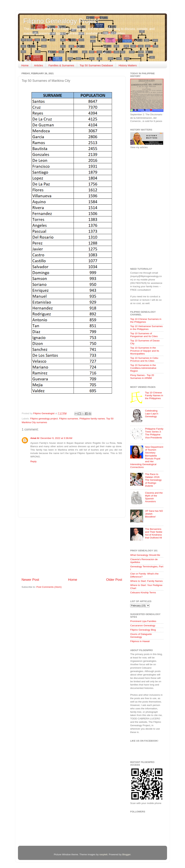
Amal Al (35, 438)
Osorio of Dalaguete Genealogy (141, 636)
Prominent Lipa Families (143, 621)
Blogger (126, 854)
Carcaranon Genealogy (143, 625)
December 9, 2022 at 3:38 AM (56, 438)
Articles (39, 65)
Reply (33, 461)
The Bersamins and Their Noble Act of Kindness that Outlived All (154, 533)
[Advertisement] (72, 547)
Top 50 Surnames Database (96, 65)
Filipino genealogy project (44, 419)
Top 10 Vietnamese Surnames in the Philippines (146, 328)
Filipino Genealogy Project (61, 21)
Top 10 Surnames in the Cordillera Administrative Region (143, 368)
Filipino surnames (69, 419)
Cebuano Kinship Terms (143, 593)
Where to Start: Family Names (146, 581)
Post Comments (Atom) (49, 587)
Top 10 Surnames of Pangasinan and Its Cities (144, 335)
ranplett (103, 854)
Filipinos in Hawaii (140, 641)
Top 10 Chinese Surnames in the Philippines (146, 321)
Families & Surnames (61, 65)
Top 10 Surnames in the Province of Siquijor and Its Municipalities (145, 351)
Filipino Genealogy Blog (143, 630)
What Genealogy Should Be (145, 555)
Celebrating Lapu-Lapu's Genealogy (152, 414)
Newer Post (30, 580)
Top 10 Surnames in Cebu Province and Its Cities (144, 359)
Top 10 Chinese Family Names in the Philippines (154, 395)
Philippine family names (92, 419)
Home (25, 65)
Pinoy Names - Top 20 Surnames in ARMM (142, 377)
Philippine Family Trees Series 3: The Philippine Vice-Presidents (154, 433)
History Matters (128, 65)
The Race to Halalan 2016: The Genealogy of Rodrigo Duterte (153, 480)
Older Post (114, 580)
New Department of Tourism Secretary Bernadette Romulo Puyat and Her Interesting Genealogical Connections (147, 457)
